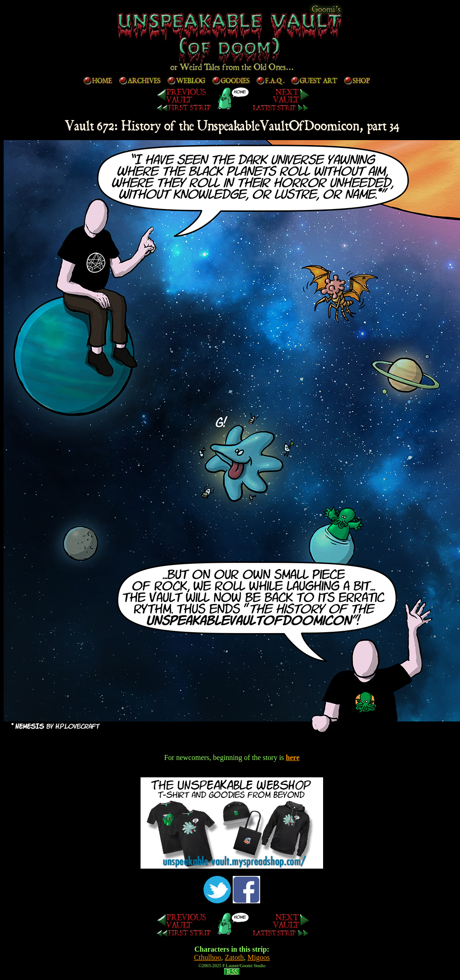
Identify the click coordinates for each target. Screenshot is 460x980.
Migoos (259, 957)
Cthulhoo (208, 957)
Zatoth (234, 957)
